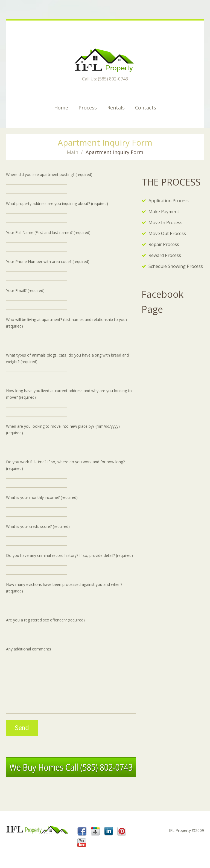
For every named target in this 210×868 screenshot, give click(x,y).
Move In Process (165, 222)
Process (88, 108)
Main (72, 152)
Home (61, 108)
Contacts (146, 108)
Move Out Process (167, 233)
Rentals (116, 108)
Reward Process (165, 255)
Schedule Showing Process (176, 266)
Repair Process (164, 244)
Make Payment (164, 212)
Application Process (169, 201)
